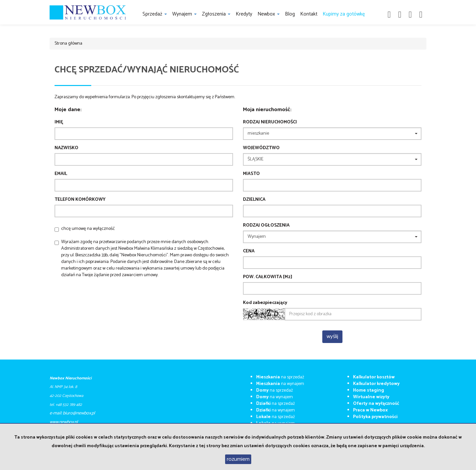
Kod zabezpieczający (265, 303)
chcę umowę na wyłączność (88, 229)
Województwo (261, 148)
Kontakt (309, 14)
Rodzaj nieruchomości (270, 122)
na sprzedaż (280, 377)
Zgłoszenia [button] (216, 14)
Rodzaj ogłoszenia (266, 226)
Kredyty (244, 14)
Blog (290, 14)
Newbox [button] (269, 14)
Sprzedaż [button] (155, 14)
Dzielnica (254, 200)
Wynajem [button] (184, 14)
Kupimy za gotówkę (344, 14)
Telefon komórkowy (80, 200)
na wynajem (280, 384)
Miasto (251, 174)
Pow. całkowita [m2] (268, 277)
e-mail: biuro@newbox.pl (72, 413)
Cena (249, 251)
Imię (59, 122)
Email (61, 174)
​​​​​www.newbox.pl (64, 422)
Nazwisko (66, 148)
